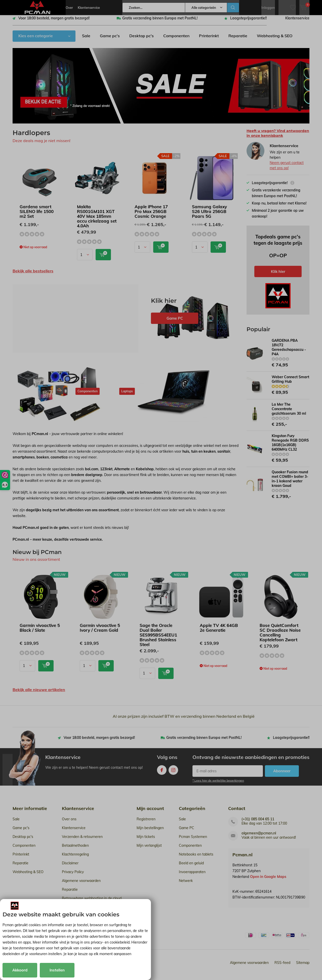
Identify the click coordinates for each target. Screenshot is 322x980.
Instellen (57, 970)
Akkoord (20, 970)
